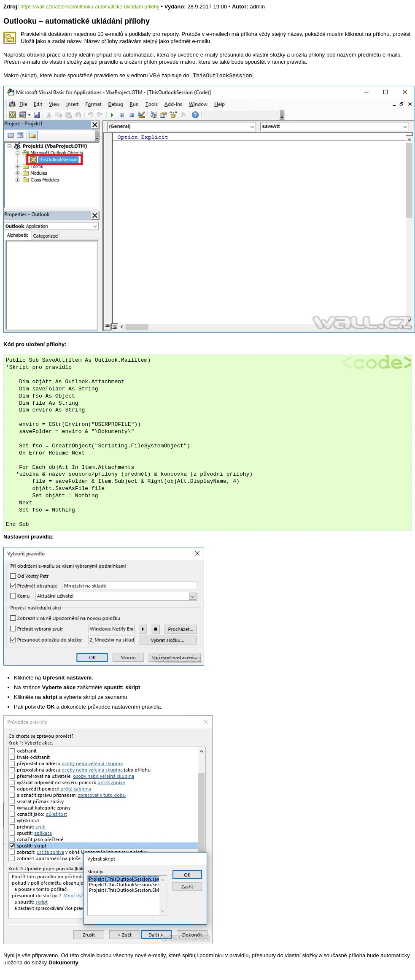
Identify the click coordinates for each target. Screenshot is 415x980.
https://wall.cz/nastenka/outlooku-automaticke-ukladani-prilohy (90, 7)
